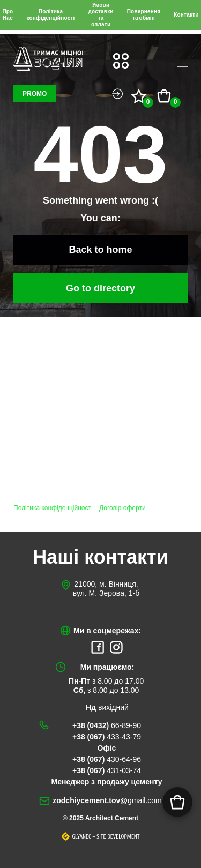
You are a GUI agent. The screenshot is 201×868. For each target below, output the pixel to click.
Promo (35, 94)
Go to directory (100, 288)
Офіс (107, 748)
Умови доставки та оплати (100, 15)
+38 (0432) (107, 725)
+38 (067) (107, 737)
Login (117, 94)
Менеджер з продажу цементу (107, 782)
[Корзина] (177, 802)
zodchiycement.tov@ (107, 800)
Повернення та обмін (144, 15)
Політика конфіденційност (52, 508)
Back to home (100, 250)
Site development (118, 837)
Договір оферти (122, 508)
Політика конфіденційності (50, 15)
